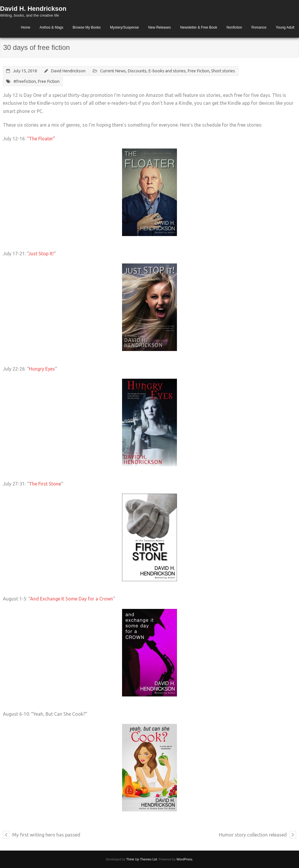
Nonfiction (234, 27)
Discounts (137, 71)
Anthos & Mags (51, 27)
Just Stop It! (41, 254)
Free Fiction (198, 71)
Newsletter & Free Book (199, 27)
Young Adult (285, 27)
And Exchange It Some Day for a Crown (72, 599)
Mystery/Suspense (125, 27)
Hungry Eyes (42, 369)
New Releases (160, 27)
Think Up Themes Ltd (141, 859)
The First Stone (45, 484)
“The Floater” (42, 139)
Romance (259, 27)
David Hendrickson (68, 71)
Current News (113, 71)
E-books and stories (167, 71)
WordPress (185, 859)
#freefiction (25, 81)
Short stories (223, 71)
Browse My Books (87, 27)
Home (25, 27)
